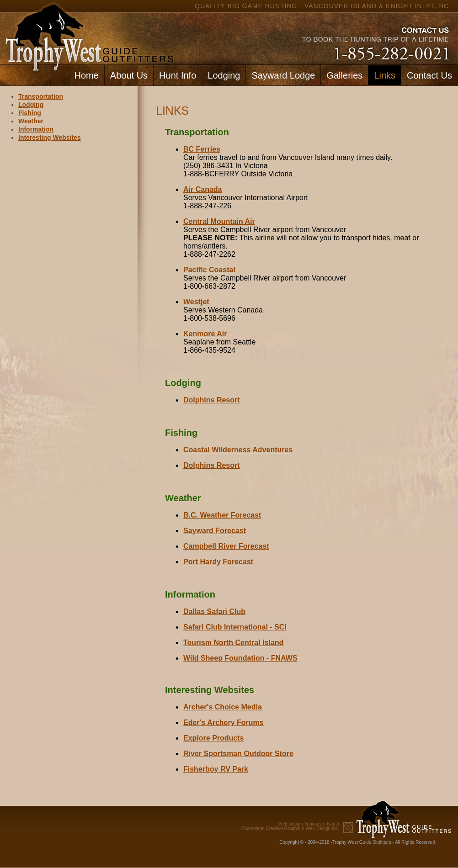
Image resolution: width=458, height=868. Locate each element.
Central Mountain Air (219, 221)
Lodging (224, 75)
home (87, 32)
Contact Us (429, 75)
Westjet (196, 302)
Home (86, 75)
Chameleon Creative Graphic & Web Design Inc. (290, 826)
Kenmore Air (205, 334)
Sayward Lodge (283, 75)
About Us (129, 75)
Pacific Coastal (209, 270)
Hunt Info (178, 75)
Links (385, 75)
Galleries (344, 75)
